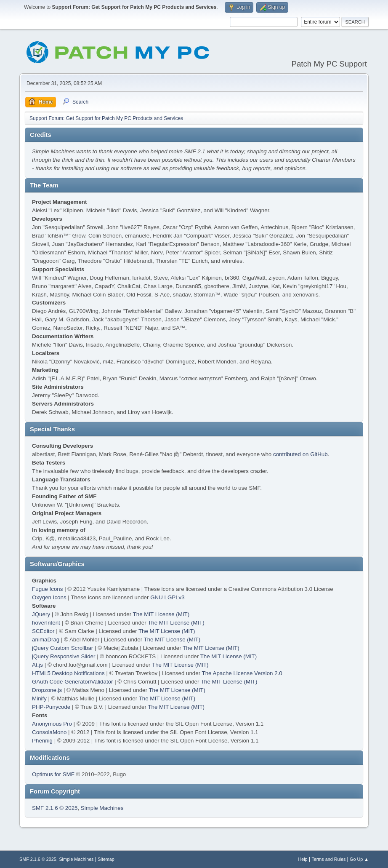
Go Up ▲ (359, 859)
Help (303, 859)
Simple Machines (102, 808)
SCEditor (43, 631)
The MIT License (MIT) (161, 614)
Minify (39, 698)
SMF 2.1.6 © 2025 (55, 808)
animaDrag (46, 640)
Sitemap (106, 859)
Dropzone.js (47, 690)
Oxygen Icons (49, 597)
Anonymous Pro (52, 724)
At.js (37, 665)
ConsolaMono (49, 732)
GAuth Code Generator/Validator (72, 682)
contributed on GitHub (300, 454)
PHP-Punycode (51, 707)
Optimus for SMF (53, 774)
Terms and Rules (328, 859)
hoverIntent (46, 623)
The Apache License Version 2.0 (242, 673)
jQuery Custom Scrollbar (62, 648)
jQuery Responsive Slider (64, 656)
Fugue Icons (47, 589)
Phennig (42, 741)
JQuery (41, 614)
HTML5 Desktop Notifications (68, 673)
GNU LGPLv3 (167, 597)
